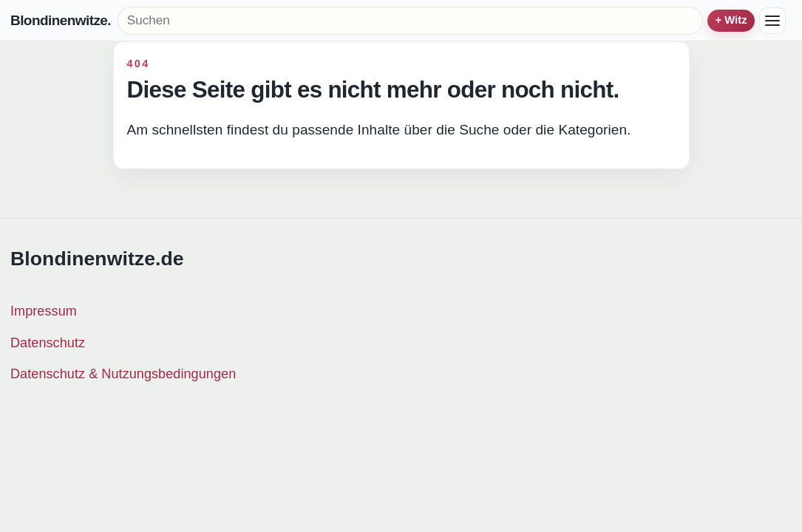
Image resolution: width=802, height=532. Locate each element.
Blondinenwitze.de (61, 21)
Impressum (44, 311)
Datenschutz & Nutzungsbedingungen (123, 374)
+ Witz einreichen (731, 21)
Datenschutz (48, 343)
